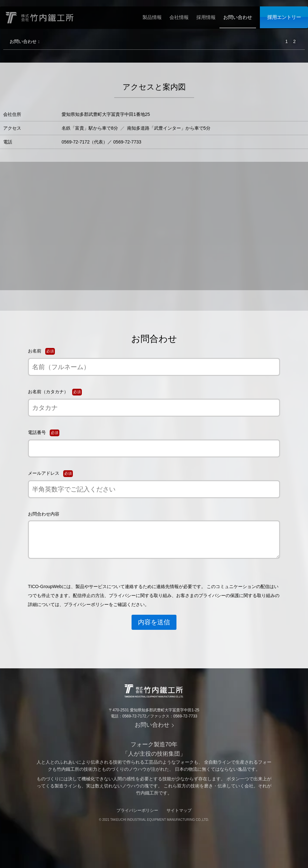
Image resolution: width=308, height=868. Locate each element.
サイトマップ (179, 810)
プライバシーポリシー (137, 810)
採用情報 (206, 17)
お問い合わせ (238, 17)
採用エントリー (284, 17)
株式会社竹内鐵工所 (40, 18)
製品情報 (152, 17)
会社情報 (179, 17)
